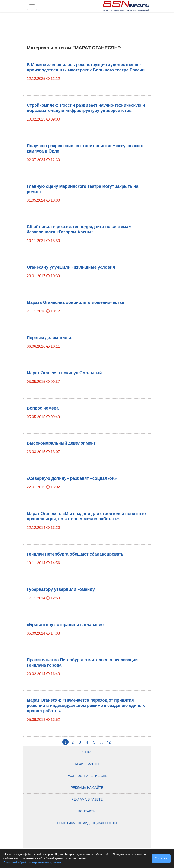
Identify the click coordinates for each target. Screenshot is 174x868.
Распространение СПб (87, 776)
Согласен (161, 858)
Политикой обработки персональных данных (32, 862)
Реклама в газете (87, 799)
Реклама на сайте (87, 788)
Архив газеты (87, 764)
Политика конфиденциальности (87, 823)
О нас (87, 752)
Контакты (87, 811)
